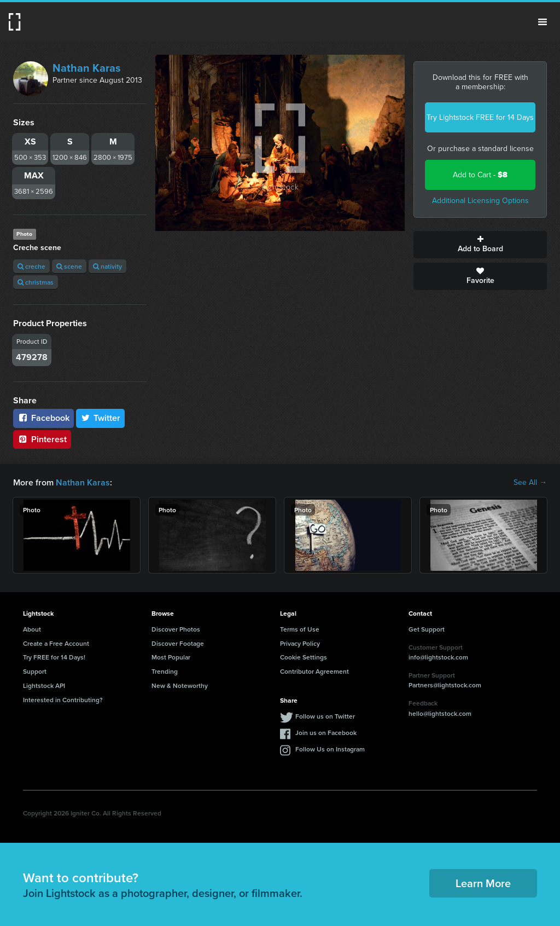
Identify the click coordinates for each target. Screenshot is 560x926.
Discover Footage (178, 643)
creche (31, 266)
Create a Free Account (56, 643)
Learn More (483, 883)
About (32, 629)
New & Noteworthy (180, 685)
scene (69, 266)
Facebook (43, 418)
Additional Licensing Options (480, 201)
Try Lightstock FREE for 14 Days (480, 117)
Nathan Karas (87, 68)
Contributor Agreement (314, 671)
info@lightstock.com (438, 657)
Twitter (101, 418)
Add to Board (480, 245)
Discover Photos (176, 629)
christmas (36, 282)
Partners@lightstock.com (445, 685)
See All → (530, 483)
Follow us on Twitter (325, 716)
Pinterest (42, 439)
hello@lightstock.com (440, 713)
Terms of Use (300, 629)
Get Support (427, 629)
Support (35, 671)
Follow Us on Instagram (330, 749)
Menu (542, 22)
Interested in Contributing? (63, 700)
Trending (165, 671)
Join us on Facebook (326, 733)
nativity (107, 266)
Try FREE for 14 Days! (54, 657)
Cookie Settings (304, 657)
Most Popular (171, 657)
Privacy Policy (300, 643)
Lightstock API (44, 685)
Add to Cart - (480, 175)
